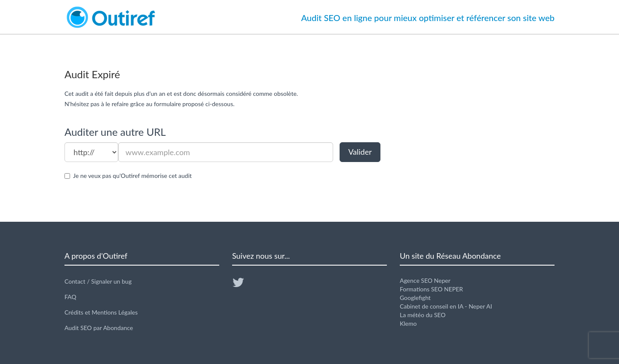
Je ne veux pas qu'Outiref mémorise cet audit (132, 176)
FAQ (70, 297)
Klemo (408, 323)
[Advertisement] (477, 144)
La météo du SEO (423, 315)
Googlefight (415, 298)
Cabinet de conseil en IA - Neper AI (446, 306)
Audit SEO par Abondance (99, 328)
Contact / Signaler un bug (98, 281)
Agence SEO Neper (425, 280)
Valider (360, 152)
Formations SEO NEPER (431, 289)
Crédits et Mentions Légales (101, 312)
